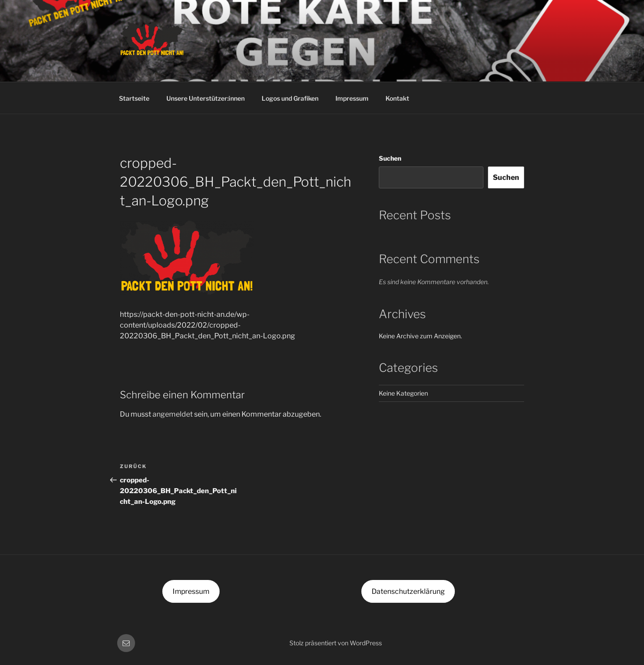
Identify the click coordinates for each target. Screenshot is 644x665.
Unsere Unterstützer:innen (205, 98)
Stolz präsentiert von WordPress (336, 643)
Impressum (352, 98)
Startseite (134, 98)
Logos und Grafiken (290, 98)
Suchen (390, 158)
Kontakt (397, 98)
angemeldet (173, 414)
